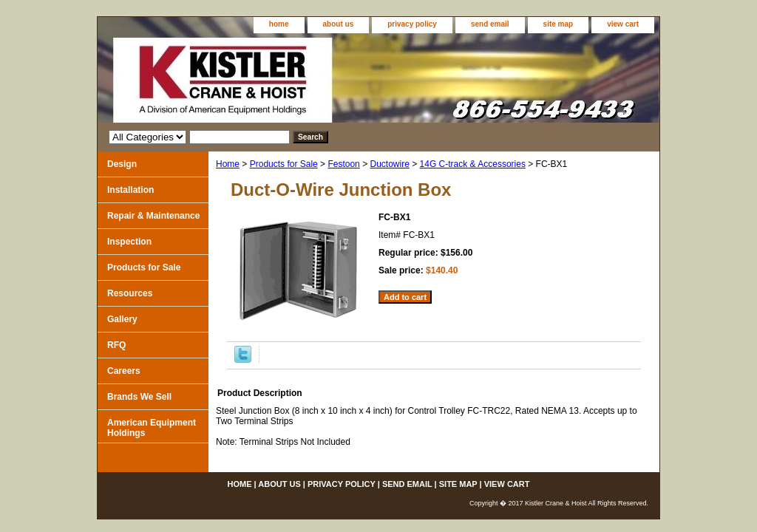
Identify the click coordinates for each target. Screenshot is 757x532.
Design (122, 164)
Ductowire (389, 164)
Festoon (343, 164)
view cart (623, 24)
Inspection (129, 242)
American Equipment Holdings (152, 428)
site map (559, 24)
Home (228, 164)
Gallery (122, 319)
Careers (124, 371)
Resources (130, 293)
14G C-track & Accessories (473, 164)
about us (339, 24)
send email (490, 24)
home (279, 24)
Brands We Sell (139, 397)
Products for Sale (284, 164)
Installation (130, 190)
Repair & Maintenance (153, 216)
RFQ (116, 345)
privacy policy (412, 24)
